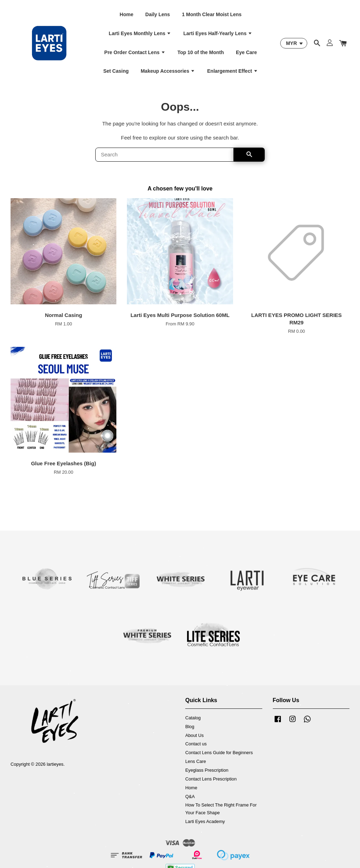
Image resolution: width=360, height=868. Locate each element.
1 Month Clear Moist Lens (212, 14)
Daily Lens (157, 14)
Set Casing (116, 71)
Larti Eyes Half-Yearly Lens (218, 33)
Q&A (190, 796)
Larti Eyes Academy (205, 821)
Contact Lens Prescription (211, 779)
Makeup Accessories (168, 71)
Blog (190, 727)
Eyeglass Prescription (207, 770)
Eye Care (246, 52)
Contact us (196, 744)
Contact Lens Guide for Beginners (219, 753)
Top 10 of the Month (201, 52)
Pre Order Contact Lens (135, 52)
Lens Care (196, 761)
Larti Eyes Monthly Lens (140, 33)
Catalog (193, 718)
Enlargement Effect (232, 71)
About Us (194, 735)
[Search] (165, 155)
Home (126, 14)
